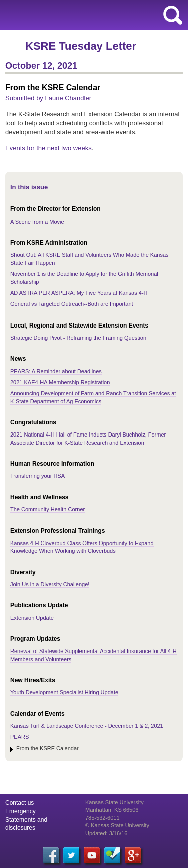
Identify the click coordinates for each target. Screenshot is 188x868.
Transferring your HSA (37, 476)
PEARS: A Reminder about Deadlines (56, 371)
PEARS (19, 737)
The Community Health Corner (47, 509)
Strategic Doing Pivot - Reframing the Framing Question (78, 338)
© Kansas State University (117, 825)
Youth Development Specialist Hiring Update (64, 692)
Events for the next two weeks (48, 148)
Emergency (20, 811)
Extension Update (32, 618)
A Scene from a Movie (37, 222)
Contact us (19, 803)
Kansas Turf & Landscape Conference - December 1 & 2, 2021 (87, 726)
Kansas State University (91, 15)
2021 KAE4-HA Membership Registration (60, 382)
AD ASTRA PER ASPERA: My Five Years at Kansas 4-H (79, 293)
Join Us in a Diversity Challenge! (50, 584)
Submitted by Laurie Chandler (48, 98)
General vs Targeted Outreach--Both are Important (72, 304)
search (173, 15)
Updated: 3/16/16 (106, 833)
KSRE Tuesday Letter (81, 46)
